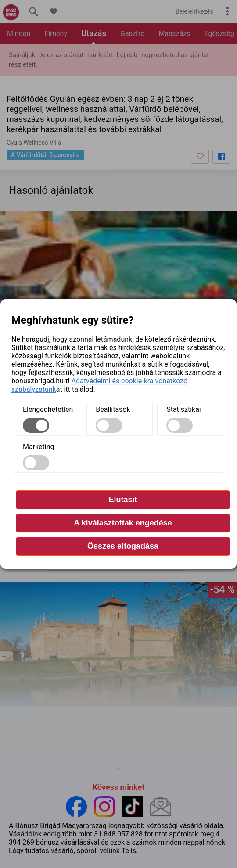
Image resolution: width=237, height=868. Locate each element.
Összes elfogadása (123, 546)
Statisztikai (184, 409)
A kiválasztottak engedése (123, 523)
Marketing (38, 447)
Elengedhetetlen (48, 409)
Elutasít (123, 500)
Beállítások (113, 409)
